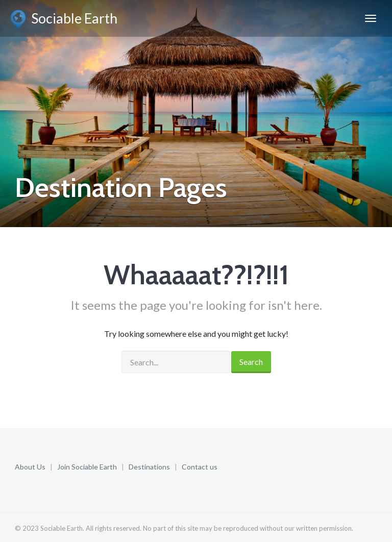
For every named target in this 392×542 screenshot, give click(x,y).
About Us (30, 467)
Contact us (200, 467)
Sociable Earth (64, 20)
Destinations (149, 467)
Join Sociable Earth (87, 467)
